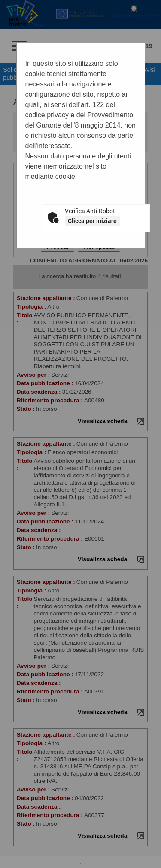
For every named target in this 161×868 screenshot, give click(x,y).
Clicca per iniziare (92, 221)
